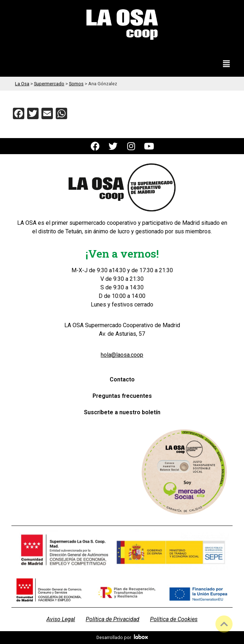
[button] (226, 64)
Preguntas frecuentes (122, 396)
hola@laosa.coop (122, 355)
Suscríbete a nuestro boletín (122, 412)
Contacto (122, 379)
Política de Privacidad (113, 619)
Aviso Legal (61, 619)
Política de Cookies (174, 619)
